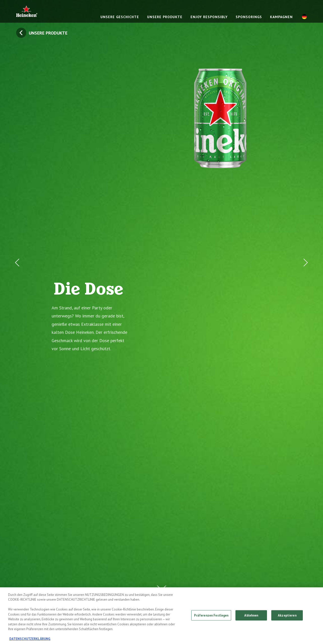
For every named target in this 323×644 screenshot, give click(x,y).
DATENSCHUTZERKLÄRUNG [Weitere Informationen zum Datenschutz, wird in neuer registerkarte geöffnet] (30, 640)
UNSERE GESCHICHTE (120, 17)
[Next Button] (304, 322)
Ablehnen (251, 616)
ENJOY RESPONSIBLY (209, 17)
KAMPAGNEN (281, 17)
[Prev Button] (19, 322)
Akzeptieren (287, 616)
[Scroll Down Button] (161, 585)
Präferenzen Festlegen (211, 616)
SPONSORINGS (249, 17)
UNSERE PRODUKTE (165, 17)
